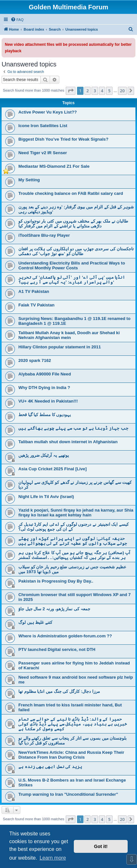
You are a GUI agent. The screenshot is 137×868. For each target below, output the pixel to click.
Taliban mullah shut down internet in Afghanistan (68, 442)
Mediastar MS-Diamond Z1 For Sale (54, 166)
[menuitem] (17, 20)
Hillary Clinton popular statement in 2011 (60, 347)
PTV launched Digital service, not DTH (57, 649)
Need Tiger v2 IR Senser (43, 153)
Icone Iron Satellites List (43, 126)
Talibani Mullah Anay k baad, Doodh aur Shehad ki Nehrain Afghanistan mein (69, 335)
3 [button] (95, 91)
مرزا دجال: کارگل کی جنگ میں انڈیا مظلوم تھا (59, 691)
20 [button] (122, 91)
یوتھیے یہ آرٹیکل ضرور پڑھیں (44, 455)
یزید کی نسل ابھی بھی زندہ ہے (50, 767)
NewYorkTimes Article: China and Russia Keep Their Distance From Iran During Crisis (71, 755)
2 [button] (88, 91)
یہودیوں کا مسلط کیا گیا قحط (45, 415)
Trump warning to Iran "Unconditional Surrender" (68, 794)
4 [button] (102, 91)
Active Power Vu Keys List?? (48, 112)
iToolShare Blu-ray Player (44, 235)
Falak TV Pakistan (36, 305)
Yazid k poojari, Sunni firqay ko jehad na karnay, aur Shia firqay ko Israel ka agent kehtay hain (76, 513)
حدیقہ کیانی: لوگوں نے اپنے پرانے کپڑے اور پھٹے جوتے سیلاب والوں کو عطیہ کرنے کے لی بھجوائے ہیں (73, 541)
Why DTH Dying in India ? (44, 388)
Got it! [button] (101, 846)
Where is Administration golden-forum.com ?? (65, 636)
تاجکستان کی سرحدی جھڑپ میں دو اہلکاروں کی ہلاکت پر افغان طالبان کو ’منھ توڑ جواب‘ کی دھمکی (76, 251)
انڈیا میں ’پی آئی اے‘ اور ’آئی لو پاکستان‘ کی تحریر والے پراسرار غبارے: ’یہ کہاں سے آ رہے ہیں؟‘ (72, 280)
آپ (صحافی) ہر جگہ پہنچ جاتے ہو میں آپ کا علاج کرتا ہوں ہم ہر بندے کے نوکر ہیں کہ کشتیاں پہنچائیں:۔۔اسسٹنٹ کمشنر (74, 555)
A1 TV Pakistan (34, 291)
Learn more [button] (53, 858)
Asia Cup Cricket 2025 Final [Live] (53, 469)
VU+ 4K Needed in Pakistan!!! (48, 401)
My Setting (29, 180)
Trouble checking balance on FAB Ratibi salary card (71, 193)
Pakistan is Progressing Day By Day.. (56, 581)
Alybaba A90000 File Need (45, 374)
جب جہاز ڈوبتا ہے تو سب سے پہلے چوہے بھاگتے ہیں (73, 428)
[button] (71, 91)
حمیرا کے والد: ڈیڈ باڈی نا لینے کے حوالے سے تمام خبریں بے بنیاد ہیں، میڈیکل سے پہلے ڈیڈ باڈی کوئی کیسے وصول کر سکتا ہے (73, 724)
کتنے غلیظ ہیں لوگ (35, 622)
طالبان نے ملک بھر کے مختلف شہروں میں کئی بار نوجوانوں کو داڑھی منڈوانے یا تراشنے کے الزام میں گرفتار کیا (73, 224)
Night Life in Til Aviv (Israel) (46, 497)
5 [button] (109, 91)
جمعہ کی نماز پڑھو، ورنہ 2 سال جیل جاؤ (54, 609)
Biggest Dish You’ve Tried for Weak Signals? (63, 139)
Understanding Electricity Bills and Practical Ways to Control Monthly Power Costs (72, 265)
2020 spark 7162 (35, 360)
